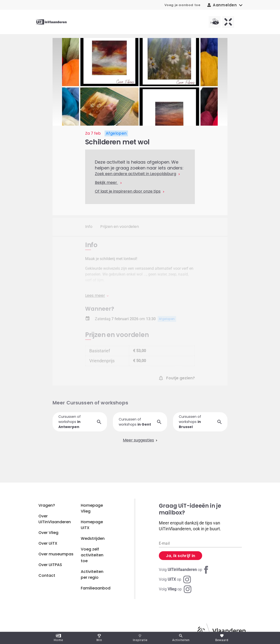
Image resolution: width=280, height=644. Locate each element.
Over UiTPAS (50, 565)
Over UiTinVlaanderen (55, 519)
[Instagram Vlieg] (175, 589)
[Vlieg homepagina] (215, 22)
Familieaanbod (96, 588)
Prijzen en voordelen (120, 227)
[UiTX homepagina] (228, 22)
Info (89, 227)
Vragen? (47, 505)
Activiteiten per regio (92, 574)
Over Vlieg (48, 533)
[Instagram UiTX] (175, 579)
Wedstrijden (93, 538)
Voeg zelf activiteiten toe (92, 555)
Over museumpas (56, 554)
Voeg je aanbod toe (182, 5)
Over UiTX (48, 543)
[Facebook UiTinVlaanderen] (184, 570)
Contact (47, 575)
